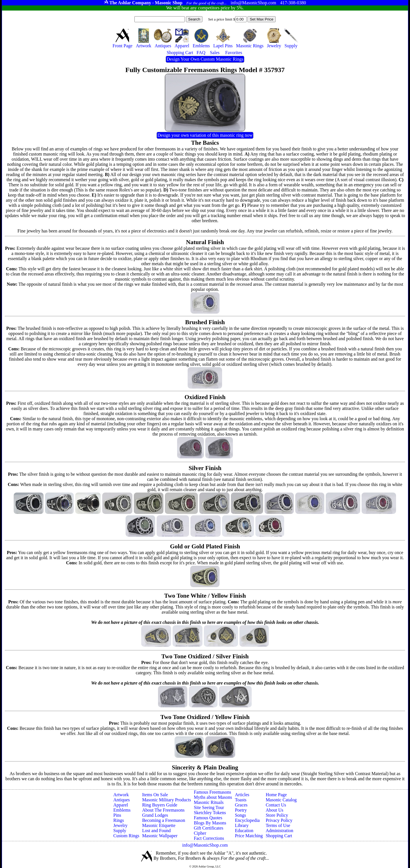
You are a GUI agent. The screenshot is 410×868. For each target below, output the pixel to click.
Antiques (122, 800)
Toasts (241, 800)
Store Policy (277, 815)
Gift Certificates (209, 828)
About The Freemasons (163, 810)
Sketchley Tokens (210, 813)
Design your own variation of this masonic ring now (205, 135)
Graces (241, 805)
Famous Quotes (208, 818)
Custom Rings (126, 836)
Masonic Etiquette (159, 825)
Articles (242, 795)
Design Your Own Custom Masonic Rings (205, 59)
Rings (119, 820)
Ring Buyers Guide (160, 805)
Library (242, 825)
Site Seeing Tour (209, 807)
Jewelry (120, 825)
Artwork (121, 795)
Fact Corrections (209, 838)
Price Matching (249, 836)
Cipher (200, 833)
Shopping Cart (279, 836)
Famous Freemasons (213, 792)
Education (244, 831)
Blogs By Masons (210, 823)
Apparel (121, 805)
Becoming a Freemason (164, 820)
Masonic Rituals (209, 802)
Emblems (122, 810)
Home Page (276, 795)
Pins (117, 815)
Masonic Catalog (281, 800)
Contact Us (276, 805)
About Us (274, 810)
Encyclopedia (247, 820)
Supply (120, 831)
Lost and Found (156, 831)
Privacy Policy (279, 820)
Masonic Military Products (167, 800)
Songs (240, 815)
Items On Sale (155, 795)
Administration (279, 831)
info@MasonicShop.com (205, 845)
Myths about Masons (213, 797)
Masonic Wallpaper (160, 836)
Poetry (241, 810)
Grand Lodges (155, 815)
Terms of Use (278, 825)
